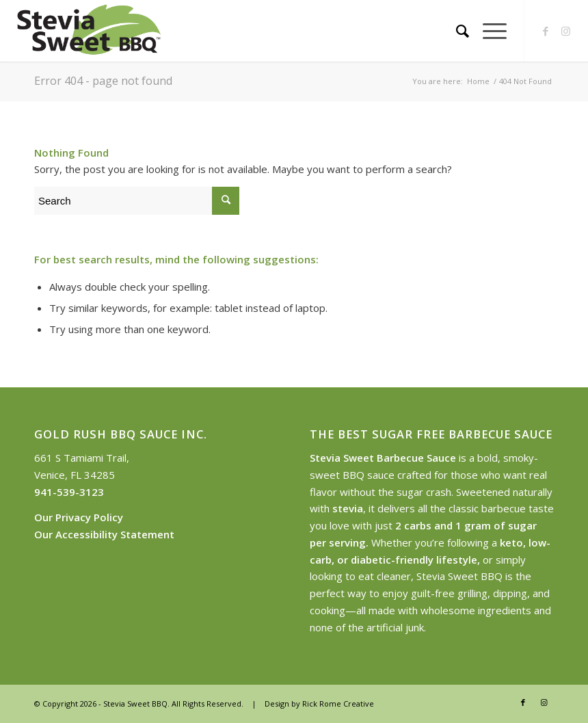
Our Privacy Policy (79, 517)
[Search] (456, 31)
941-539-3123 (69, 492)
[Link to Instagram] (566, 31)
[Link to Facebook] (546, 31)
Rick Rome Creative (338, 704)
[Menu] (488, 31)
